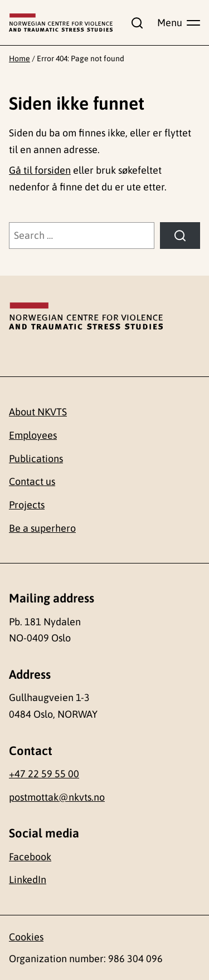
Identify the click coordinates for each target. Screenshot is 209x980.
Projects (27, 505)
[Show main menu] (179, 23)
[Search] (180, 236)
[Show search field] (135, 23)
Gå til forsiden (40, 170)
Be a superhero (42, 528)
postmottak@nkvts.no (57, 797)
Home (20, 58)
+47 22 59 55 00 (44, 774)
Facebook (30, 857)
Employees (33, 435)
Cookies (26, 937)
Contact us (32, 481)
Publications (36, 459)
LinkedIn (28, 879)
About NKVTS (38, 412)
